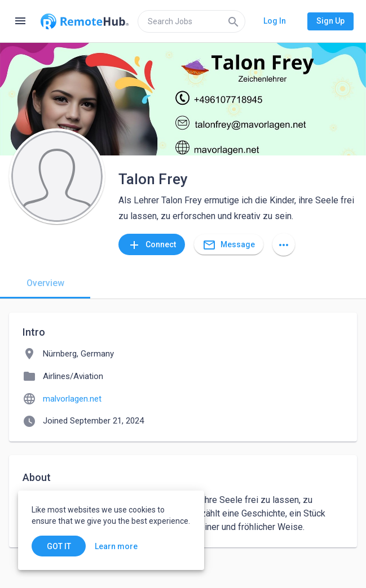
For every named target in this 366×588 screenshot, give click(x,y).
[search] (191, 21)
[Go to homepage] (85, 21)
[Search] (233, 21)
